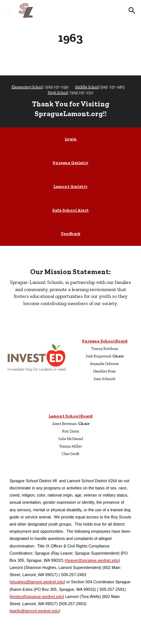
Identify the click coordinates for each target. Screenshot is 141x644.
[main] (70, 38)
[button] (9, 10)
